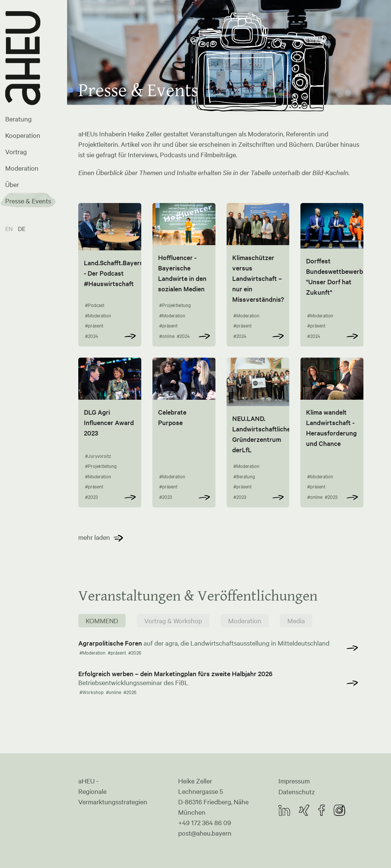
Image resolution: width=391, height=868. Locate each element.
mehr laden (94, 538)
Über (12, 184)
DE (22, 229)
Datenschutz (297, 791)
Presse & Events (28, 201)
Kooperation (23, 135)
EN (10, 229)
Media (296, 621)
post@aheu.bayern (205, 833)
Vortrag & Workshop (173, 621)
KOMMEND (102, 621)
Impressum (294, 781)
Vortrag (16, 152)
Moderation (22, 168)
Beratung (18, 119)
